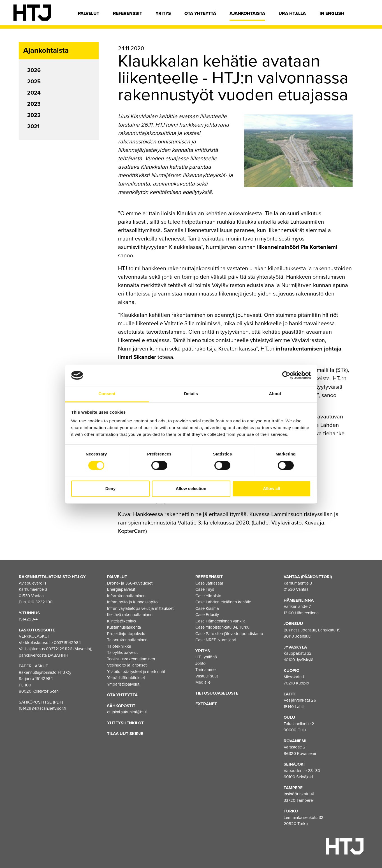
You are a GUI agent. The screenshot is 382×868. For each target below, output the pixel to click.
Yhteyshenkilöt (125, 723)
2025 (34, 82)
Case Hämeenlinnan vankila (220, 621)
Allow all (272, 489)
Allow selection (191, 489)
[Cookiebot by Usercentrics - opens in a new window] (286, 375)
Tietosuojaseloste (217, 693)
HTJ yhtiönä (206, 657)
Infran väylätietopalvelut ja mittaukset (140, 608)
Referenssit (128, 13)
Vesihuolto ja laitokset (127, 665)
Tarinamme (205, 670)
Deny (111, 489)
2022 (34, 115)
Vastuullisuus (207, 676)
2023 (34, 104)
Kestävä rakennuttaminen (130, 615)
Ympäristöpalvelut (123, 684)
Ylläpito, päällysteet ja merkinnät (136, 672)
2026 (34, 70)
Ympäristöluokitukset (126, 678)
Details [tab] (191, 394)
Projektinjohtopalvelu (126, 634)
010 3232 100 (40, 602)
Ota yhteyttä (200, 13)
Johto (201, 663)
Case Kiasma (207, 608)
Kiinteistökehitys (121, 621)
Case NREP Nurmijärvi (216, 640)
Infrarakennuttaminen (126, 596)
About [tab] (275, 394)
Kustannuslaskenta (124, 627)
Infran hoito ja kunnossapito (132, 602)
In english (332, 13)
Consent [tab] (107, 394)
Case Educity (207, 615)
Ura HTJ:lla (292, 13)
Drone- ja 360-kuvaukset (130, 583)
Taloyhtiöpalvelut (122, 652)
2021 (33, 127)
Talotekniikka (119, 646)
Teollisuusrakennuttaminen (131, 659)
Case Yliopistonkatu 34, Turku (222, 627)
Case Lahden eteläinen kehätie (223, 602)
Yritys (163, 13)
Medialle (203, 682)
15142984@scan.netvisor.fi (42, 708)
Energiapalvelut (121, 589)
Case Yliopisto (208, 596)
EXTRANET (206, 704)
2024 (34, 93)
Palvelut (89, 13)
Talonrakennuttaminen (127, 640)
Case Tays (205, 589)
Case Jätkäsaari (210, 583)
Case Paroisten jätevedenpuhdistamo (229, 634)
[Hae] (364, 15)
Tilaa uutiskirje (125, 734)
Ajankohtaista (247, 13)
